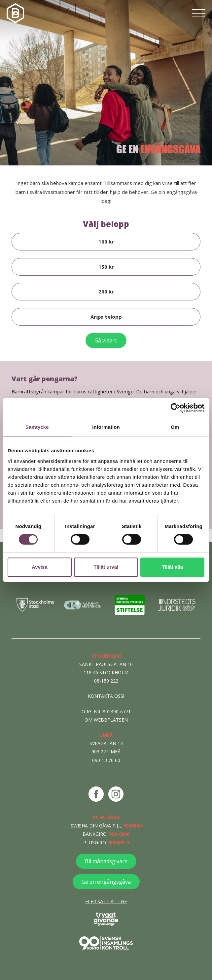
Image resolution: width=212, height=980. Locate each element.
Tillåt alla (172, 567)
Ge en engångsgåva (106, 882)
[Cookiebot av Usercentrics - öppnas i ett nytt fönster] (176, 408)
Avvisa (40, 567)
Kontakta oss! (106, 696)
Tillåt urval (106, 567)
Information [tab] (106, 427)
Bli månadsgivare (106, 861)
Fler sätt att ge (106, 901)
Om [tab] (175, 427)
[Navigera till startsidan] (17, 13)
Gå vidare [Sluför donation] (106, 340)
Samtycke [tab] (37, 427)
